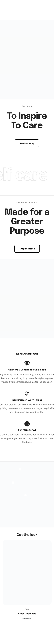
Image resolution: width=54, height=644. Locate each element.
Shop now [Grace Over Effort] (27, 618)
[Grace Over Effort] (27, 574)
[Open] (13, 483)
